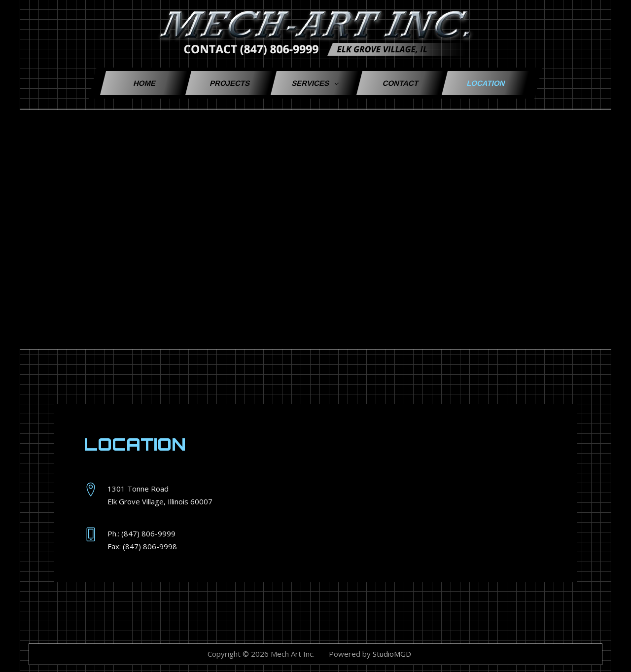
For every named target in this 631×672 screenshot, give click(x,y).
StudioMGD (392, 654)
